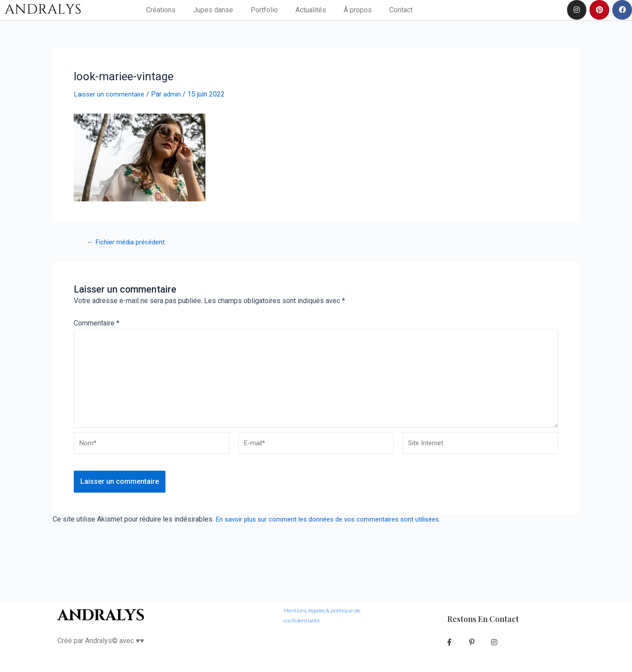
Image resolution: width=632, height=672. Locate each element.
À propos (358, 10)
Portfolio (264, 10)
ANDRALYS (102, 605)
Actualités (311, 10)
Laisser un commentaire (111, 94)
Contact (401, 10)
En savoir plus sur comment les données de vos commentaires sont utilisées (334, 525)
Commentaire (97, 323)
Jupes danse (213, 10)
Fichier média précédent (129, 242)
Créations (161, 10)
